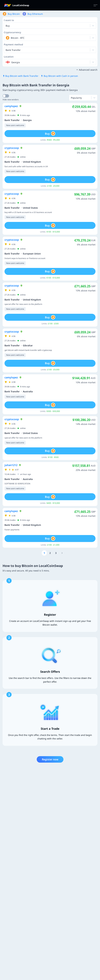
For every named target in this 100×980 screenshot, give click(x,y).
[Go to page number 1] (44, 553)
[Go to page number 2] (50, 553)
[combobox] (6, 38)
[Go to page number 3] (56, 553)
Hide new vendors (11, 100)
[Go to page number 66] (62, 553)
